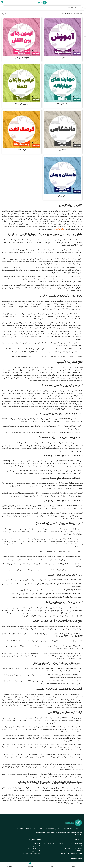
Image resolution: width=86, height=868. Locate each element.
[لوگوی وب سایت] (42, 2)
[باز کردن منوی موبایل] (82, 3)
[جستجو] (42, 8)
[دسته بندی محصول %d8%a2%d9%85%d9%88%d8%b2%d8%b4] (63, 40)
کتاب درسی (65, 707)
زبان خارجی (74, 14)
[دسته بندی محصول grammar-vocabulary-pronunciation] (22, 86)
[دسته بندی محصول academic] (63, 132)
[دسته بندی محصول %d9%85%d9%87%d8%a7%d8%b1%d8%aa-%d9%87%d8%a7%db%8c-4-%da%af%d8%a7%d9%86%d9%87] (63, 86)
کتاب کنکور (80, 14)
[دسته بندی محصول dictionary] (22, 132)
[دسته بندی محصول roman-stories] (63, 178)
